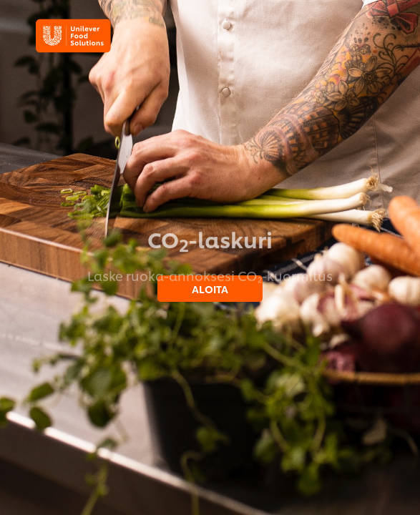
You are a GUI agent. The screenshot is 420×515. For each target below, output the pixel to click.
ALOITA (210, 289)
